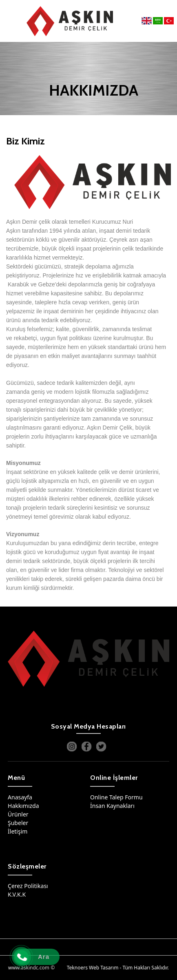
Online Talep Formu (116, 797)
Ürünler (18, 814)
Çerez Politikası (28, 886)
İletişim (18, 831)
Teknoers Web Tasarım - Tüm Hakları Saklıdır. (118, 968)
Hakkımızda (23, 806)
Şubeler (18, 823)
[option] (88, 182)
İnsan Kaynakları (112, 806)
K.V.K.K (17, 894)
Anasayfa (20, 797)
